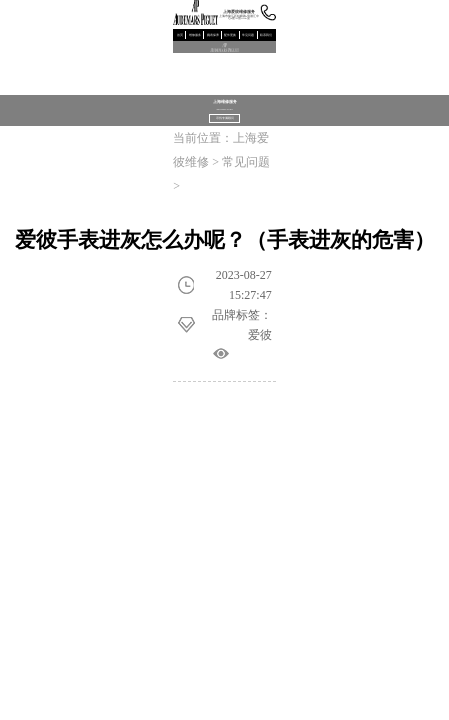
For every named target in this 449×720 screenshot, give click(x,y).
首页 (180, 35)
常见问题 (248, 35)
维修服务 (195, 35)
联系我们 (266, 35)
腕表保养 (213, 35)
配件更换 (230, 35)
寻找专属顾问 (225, 118)
